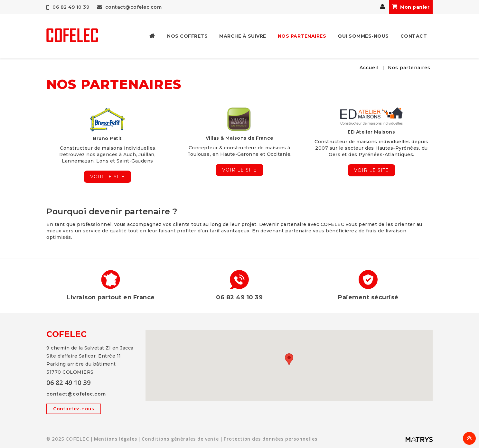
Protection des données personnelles (271, 439)
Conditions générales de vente (181, 439)
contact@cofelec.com (130, 7)
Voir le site (107, 177)
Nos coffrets (187, 36)
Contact (414, 36)
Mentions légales (116, 439)
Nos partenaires (302, 36)
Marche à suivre (243, 36)
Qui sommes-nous (363, 36)
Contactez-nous (74, 409)
